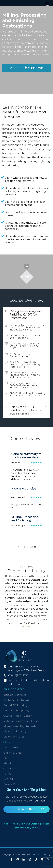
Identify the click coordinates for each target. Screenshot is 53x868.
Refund (8, 779)
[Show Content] (46, 311)
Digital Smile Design (16, 732)
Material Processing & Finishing (23, 721)
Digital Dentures (14, 737)
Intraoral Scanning (15, 695)
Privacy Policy (12, 784)
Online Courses (13, 753)
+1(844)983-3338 (18, 675)
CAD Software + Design (18, 716)
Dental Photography (16, 711)
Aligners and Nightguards (20, 726)
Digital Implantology (16, 700)
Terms (7, 774)
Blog (6, 758)
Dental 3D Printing (15, 705)
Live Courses (11, 748)
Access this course (27, 68)
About (7, 763)
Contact (8, 769)
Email (27, 626)
